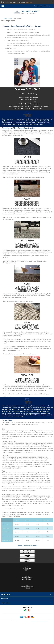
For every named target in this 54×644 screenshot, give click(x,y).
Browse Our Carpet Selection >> (28, 567)
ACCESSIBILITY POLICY (44, 642)
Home (5, 18)
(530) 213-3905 (29, 2)
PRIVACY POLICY (35, 642)
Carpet (10, 18)
